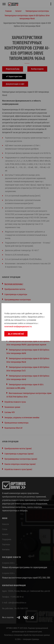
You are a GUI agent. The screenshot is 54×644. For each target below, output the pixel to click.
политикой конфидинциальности (18, 326)
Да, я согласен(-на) (16, 334)
